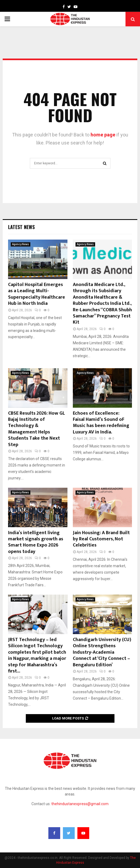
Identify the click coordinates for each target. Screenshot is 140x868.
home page (103, 135)
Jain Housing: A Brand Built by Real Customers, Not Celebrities (101, 539)
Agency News (21, 244)
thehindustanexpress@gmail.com (80, 804)
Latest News (21, 227)
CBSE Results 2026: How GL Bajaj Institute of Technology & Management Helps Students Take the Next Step (37, 429)
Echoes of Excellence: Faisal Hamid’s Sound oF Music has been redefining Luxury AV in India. (101, 423)
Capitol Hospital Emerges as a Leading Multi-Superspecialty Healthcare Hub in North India (37, 294)
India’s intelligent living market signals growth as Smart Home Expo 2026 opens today (36, 542)
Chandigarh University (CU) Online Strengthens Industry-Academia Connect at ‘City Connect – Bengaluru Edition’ (102, 652)
